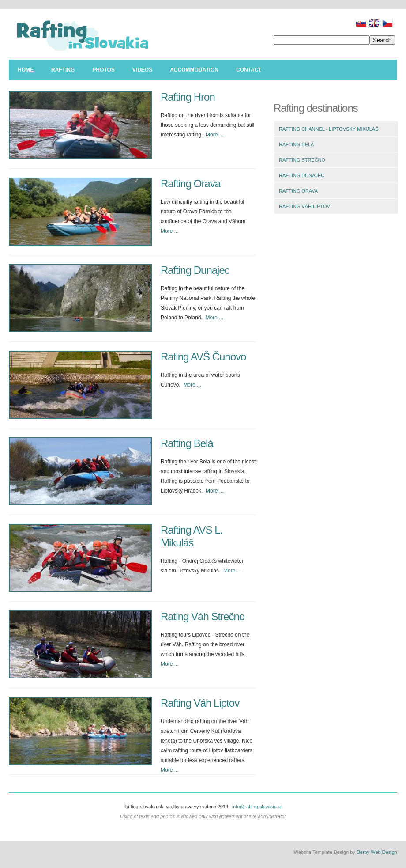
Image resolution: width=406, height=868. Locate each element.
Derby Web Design (377, 852)
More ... (215, 135)
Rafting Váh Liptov (200, 703)
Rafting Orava (190, 184)
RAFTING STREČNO (302, 160)
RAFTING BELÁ (296, 144)
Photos (103, 70)
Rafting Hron (188, 97)
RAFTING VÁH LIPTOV (304, 206)
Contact (249, 70)
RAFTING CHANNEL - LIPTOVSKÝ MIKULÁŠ (329, 129)
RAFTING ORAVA (298, 191)
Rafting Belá (187, 443)
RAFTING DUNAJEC (302, 175)
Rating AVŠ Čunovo (203, 357)
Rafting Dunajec (195, 270)
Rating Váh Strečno (203, 616)
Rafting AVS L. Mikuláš (192, 536)
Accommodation (194, 70)
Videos (142, 70)
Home (26, 70)
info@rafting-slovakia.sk (258, 807)
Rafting (63, 70)
